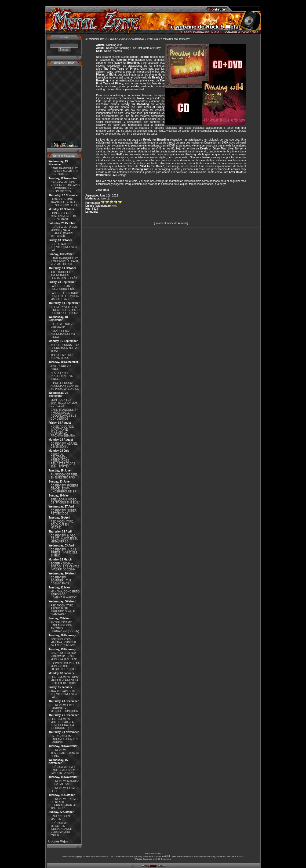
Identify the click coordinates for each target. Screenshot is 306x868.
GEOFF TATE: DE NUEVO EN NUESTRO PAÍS (64, 247)
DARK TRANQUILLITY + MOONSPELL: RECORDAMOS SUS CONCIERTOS (64, 414)
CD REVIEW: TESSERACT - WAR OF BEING (65, 753)
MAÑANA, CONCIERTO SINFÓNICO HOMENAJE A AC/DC (65, 594)
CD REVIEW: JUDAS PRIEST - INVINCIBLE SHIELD (64, 553)
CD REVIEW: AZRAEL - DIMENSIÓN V (65, 445)
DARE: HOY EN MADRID (60, 817)
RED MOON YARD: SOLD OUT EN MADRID (62, 525)
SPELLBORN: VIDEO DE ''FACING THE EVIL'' (65, 501)
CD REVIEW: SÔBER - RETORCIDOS (64, 512)
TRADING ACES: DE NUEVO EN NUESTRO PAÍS (64, 694)
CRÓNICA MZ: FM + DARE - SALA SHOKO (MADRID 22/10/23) (64, 770)
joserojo (106, 199)
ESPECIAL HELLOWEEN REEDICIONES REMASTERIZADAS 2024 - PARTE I (63, 461)
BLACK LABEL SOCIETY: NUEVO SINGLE (62, 376)
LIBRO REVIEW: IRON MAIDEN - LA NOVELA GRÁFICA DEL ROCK (64, 680)
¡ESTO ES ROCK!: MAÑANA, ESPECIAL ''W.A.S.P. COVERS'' (63, 642)
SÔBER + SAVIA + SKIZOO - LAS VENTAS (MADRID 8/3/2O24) (65, 567)
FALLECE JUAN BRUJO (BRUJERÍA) (63, 288)
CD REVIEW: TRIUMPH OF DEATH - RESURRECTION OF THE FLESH (65, 803)
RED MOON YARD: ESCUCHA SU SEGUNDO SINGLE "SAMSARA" (63, 610)
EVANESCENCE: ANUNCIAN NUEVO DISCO (63, 334)
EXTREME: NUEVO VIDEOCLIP (62, 326)
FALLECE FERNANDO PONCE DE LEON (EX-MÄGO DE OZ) (65, 296)
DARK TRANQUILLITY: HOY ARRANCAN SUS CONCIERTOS (64, 171)
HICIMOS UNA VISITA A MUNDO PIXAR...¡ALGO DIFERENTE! (65, 666)
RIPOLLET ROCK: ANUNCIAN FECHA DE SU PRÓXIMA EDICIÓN (65, 386)
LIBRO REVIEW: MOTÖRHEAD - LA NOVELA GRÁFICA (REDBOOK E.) (62, 724)
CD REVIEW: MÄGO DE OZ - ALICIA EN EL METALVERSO (64, 539)
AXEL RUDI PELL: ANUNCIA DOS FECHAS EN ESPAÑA (64, 275)
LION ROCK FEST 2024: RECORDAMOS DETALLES (64, 403)
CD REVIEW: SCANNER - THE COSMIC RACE (61, 581)
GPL (168, 856)
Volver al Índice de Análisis (171, 223)
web (115, 206)
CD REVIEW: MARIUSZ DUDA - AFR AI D (65, 783)
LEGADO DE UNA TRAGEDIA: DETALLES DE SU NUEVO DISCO (65, 202)
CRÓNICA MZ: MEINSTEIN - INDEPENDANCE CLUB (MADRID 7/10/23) (61, 829)
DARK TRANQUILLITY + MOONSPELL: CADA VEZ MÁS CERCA (64, 261)
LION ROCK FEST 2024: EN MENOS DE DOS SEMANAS (64, 216)
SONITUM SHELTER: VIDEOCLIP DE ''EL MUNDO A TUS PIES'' (64, 656)
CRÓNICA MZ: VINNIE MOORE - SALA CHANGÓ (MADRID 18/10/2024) (64, 232)
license (239, 856)
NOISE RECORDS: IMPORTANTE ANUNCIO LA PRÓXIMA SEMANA (63, 431)
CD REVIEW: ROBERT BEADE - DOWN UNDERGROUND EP (64, 489)
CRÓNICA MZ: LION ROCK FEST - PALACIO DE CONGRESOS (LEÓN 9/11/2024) (65, 187)
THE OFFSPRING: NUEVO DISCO (62, 356)
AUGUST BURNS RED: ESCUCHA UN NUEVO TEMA (65, 348)
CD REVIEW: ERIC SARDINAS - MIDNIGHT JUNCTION (64, 708)
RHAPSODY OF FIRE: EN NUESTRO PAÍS (64, 476)
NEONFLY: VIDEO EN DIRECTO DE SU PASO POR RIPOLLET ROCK (65, 310)
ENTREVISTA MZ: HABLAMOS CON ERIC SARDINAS (65, 739)
